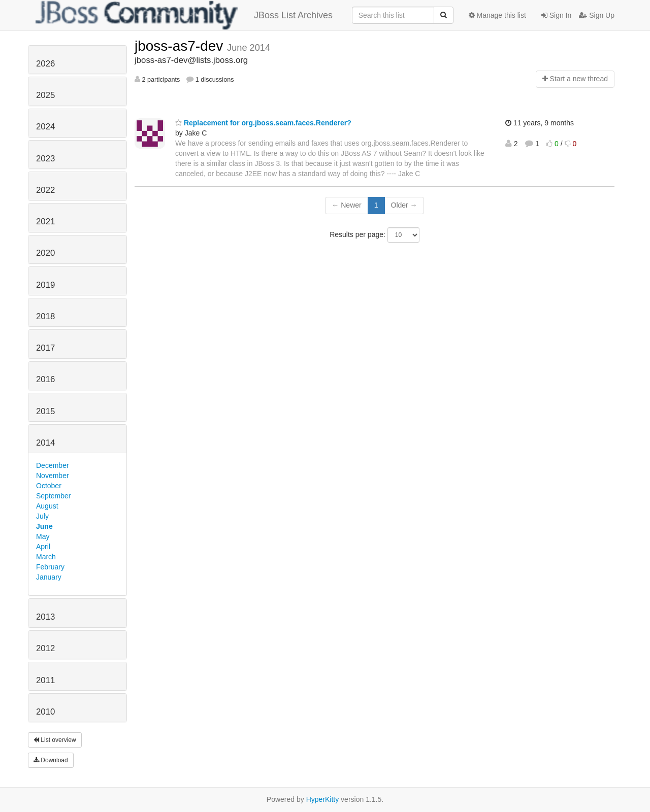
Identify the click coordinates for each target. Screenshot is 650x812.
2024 (45, 127)
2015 (45, 411)
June (44, 526)
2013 (45, 617)
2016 (45, 379)
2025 (45, 95)
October (49, 486)
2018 (45, 316)
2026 (45, 64)
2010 (45, 712)
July (42, 516)
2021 (45, 222)
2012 (45, 648)
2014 (45, 443)
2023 (45, 159)
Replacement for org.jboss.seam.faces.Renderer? (263, 123)
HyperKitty (323, 799)
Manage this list (497, 15)
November (53, 476)
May (43, 536)
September (53, 496)
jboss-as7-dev (181, 46)
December (53, 465)
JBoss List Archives (184, 15)
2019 (45, 285)
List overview (55, 740)
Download (51, 760)
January (49, 577)
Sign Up (597, 15)
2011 (45, 680)
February (50, 567)
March (46, 557)
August (47, 506)
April (43, 547)
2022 (45, 190)
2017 (45, 348)
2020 (45, 253)
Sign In (556, 15)
